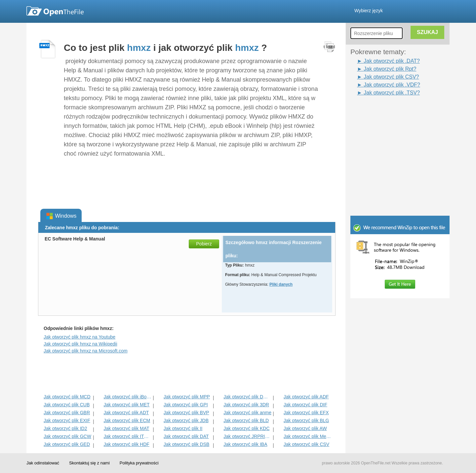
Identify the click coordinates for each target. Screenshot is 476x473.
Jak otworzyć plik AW (305, 428)
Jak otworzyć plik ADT (126, 413)
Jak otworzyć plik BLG (306, 420)
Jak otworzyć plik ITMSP (127, 436)
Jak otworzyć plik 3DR (246, 405)
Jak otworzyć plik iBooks (127, 397)
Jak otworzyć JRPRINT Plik (247, 436)
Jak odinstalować (43, 463)
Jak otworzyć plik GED (67, 444)
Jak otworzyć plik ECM (127, 420)
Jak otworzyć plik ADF (306, 397)
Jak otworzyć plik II (183, 428)
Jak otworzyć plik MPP (187, 397)
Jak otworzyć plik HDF (126, 444)
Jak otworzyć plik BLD (246, 420)
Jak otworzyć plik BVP (186, 413)
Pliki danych (281, 284)
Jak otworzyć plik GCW (67, 436)
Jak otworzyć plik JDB (186, 420)
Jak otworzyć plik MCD (67, 397)
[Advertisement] (390, 112)
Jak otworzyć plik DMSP (247, 397)
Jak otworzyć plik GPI (186, 405)
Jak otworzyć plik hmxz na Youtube (79, 337)
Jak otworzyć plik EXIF (67, 420)
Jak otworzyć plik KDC (246, 428)
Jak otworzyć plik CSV (306, 444)
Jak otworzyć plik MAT (126, 428)
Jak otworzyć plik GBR (67, 413)
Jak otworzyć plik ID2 (65, 428)
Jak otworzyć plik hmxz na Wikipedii (80, 344)
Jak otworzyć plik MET (126, 405)
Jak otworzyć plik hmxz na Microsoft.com (86, 351)
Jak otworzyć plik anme (247, 413)
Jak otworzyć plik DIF (305, 405)
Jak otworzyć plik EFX (306, 413)
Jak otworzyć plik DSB (186, 444)
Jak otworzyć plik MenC (308, 436)
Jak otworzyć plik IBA (245, 444)
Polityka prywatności (139, 463)
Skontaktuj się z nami (89, 463)
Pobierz (204, 244)
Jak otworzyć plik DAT (186, 436)
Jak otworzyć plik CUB (67, 405)
